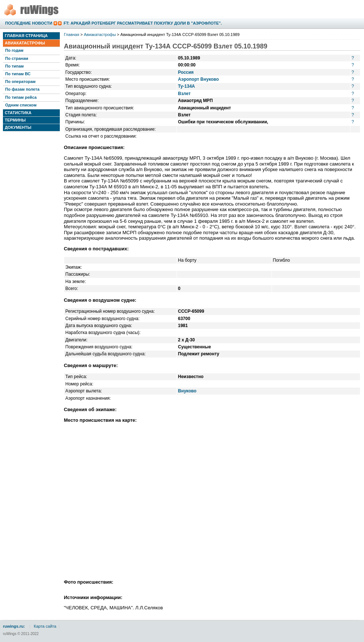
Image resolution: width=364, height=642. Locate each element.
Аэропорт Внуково (198, 79)
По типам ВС (18, 74)
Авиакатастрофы (25, 43)
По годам (14, 50)
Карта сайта (45, 626)
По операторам (20, 81)
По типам (14, 66)
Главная (72, 35)
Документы (18, 127)
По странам (17, 58)
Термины (15, 120)
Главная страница (26, 36)
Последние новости (29, 23)
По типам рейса (21, 97)
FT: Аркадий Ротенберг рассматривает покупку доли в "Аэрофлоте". (143, 23)
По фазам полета (22, 89)
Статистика (18, 113)
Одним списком (21, 105)
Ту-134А (186, 86)
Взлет (184, 94)
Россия (186, 72)
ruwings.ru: (14, 626)
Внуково (187, 391)
